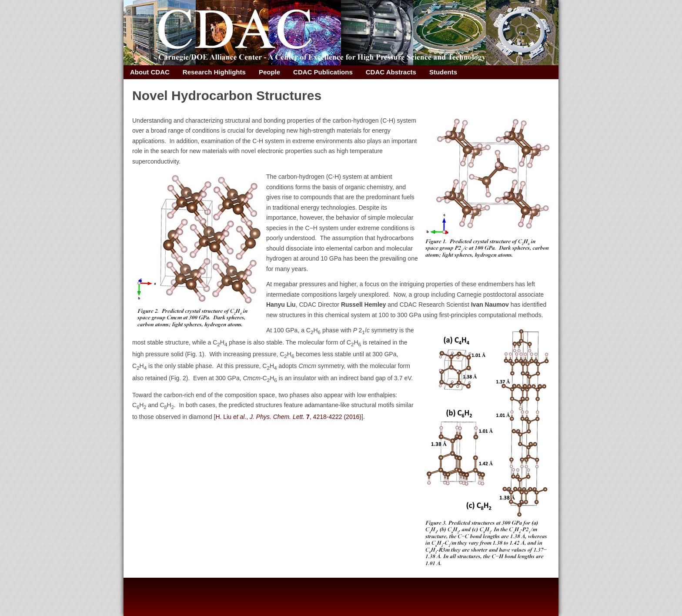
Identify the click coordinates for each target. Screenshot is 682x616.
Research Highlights (214, 72)
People (269, 72)
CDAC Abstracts (391, 72)
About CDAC (150, 72)
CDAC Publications (323, 72)
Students (443, 72)
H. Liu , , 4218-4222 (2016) (288, 417)
